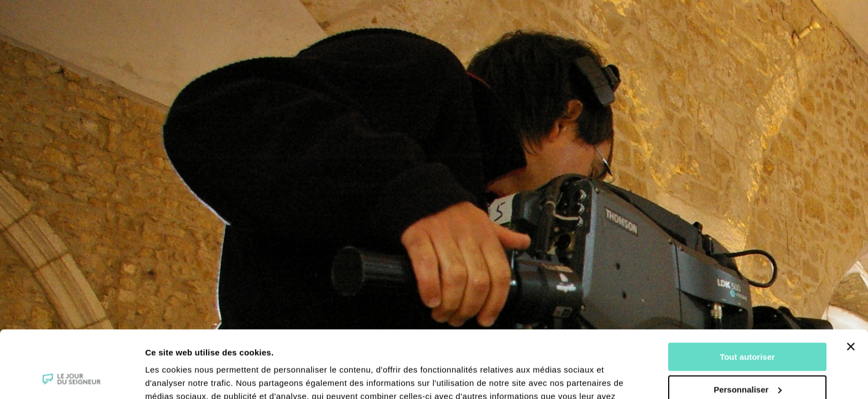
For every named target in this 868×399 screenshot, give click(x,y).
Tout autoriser (747, 294)
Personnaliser (748, 326)
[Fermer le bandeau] (851, 284)
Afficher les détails (182, 377)
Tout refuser (747, 359)
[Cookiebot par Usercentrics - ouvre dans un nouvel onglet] (72, 377)
